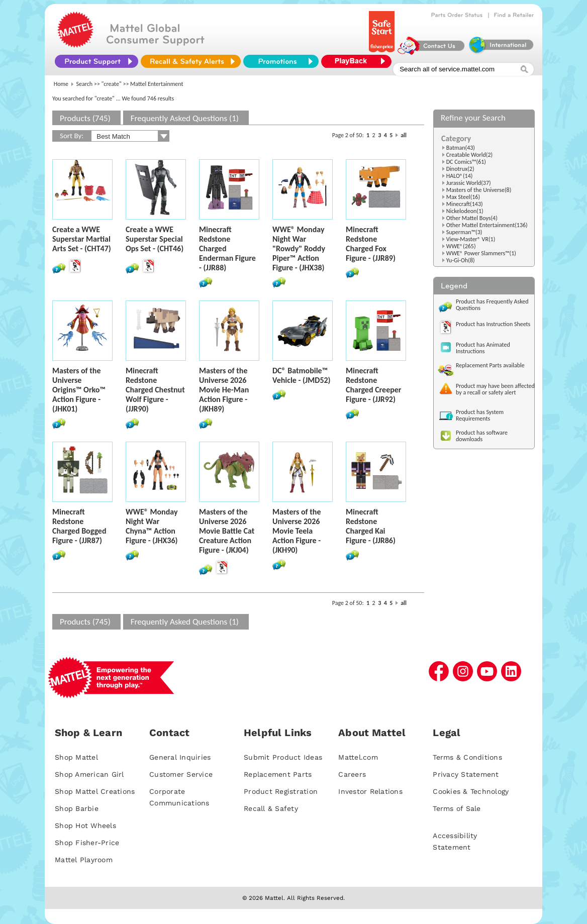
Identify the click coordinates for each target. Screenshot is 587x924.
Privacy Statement (466, 774)
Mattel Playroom (84, 860)
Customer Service (181, 774)
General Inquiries (180, 757)
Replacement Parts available (490, 365)
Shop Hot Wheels (85, 826)
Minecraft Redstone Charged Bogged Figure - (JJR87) (79, 526)
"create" (112, 84)
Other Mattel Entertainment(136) (487, 225)
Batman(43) (461, 148)
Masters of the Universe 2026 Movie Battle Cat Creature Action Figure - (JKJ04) (227, 531)
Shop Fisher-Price (87, 843)
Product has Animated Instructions (483, 348)
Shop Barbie (77, 808)
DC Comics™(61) (466, 162)
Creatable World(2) (470, 155)
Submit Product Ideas (283, 757)
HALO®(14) (460, 176)
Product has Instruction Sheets (493, 324)
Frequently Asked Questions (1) (185, 118)
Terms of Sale (457, 808)
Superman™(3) (464, 232)
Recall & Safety (271, 808)
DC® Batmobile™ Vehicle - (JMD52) (302, 375)
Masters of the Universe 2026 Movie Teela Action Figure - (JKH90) (297, 531)
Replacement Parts (278, 774)
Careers (352, 774)
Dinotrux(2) (460, 169)
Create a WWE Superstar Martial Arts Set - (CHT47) (82, 239)
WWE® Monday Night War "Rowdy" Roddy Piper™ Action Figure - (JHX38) (299, 248)
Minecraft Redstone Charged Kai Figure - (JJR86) (371, 526)
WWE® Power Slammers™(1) (481, 253)
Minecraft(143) (465, 204)
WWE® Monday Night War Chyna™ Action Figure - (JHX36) (152, 526)
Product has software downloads (482, 436)
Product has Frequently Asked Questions (492, 305)
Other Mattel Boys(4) (472, 218)
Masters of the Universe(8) (479, 190)
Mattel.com (358, 757)
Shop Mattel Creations (95, 791)
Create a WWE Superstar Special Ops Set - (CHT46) (155, 239)
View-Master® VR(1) (471, 239)
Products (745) (85, 118)
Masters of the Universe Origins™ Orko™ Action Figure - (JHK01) (79, 390)
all (404, 135)
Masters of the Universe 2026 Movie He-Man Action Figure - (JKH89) (224, 390)
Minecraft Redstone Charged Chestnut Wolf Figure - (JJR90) (155, 390)
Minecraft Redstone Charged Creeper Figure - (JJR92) (374, 385)
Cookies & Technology (471, 791)
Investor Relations (370, 791)
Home (61, 84)
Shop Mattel (76, 757)
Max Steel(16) (463, 197)
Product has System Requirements (480, 415)
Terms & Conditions (467, 757)
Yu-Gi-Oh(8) (461, 260)
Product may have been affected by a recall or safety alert (495, 389)
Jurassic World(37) (469, 183)
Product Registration (281, 791)
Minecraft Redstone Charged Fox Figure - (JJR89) (371, 244)
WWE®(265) (461, 246)
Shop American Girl (89, 774)
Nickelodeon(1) (465, 211)
